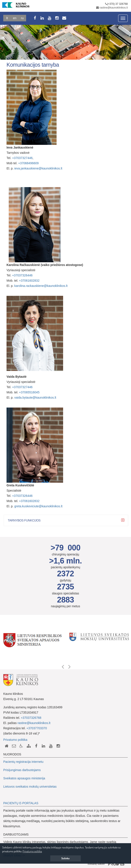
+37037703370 (37, 728)
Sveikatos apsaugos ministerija (24, 778)
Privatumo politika (15, 740)
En (15, 18)
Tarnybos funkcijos (27, 520)
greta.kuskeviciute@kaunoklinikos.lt (38, 506)
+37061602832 (29, 281)
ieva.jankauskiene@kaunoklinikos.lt (38, 168)
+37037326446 (22, 275)
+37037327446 (22, 158)
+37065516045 (29, 392)
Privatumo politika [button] (32, 851)
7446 (29, 387)
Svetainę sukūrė (108, 864)
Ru (22, 18)
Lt (7, 18)
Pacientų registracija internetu (23, 762)
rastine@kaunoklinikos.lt (114, 8)
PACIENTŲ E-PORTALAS (21, 803)
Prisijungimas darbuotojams (22, 770)
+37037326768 (31, 718)
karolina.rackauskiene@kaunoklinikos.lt (41, 286)
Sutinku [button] (65, 858)
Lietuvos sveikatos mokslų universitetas (30, 787)
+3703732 (19, 387)
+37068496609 (29, 163)
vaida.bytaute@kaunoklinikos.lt (35, 398)
